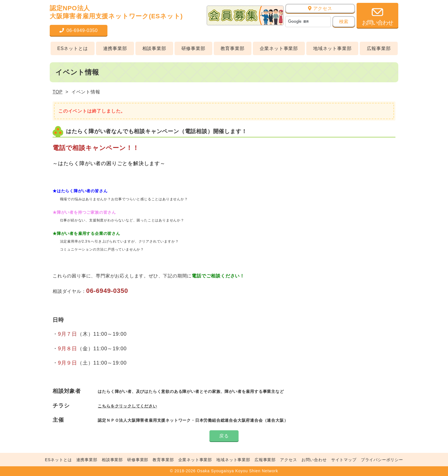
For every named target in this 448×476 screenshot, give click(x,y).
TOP (58, 92)
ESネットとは (73, 48)
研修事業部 (193, 48)
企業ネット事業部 (279, 48)
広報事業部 (379, 48)
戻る (224, 436)
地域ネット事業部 (332, 48)
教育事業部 (233, 48)
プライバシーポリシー (382, 460)
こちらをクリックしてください (127, 406)
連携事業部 (115, 48)
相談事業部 (154, 48)
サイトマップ (344, 460)
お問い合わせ (314, 460)
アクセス (320, 8)
